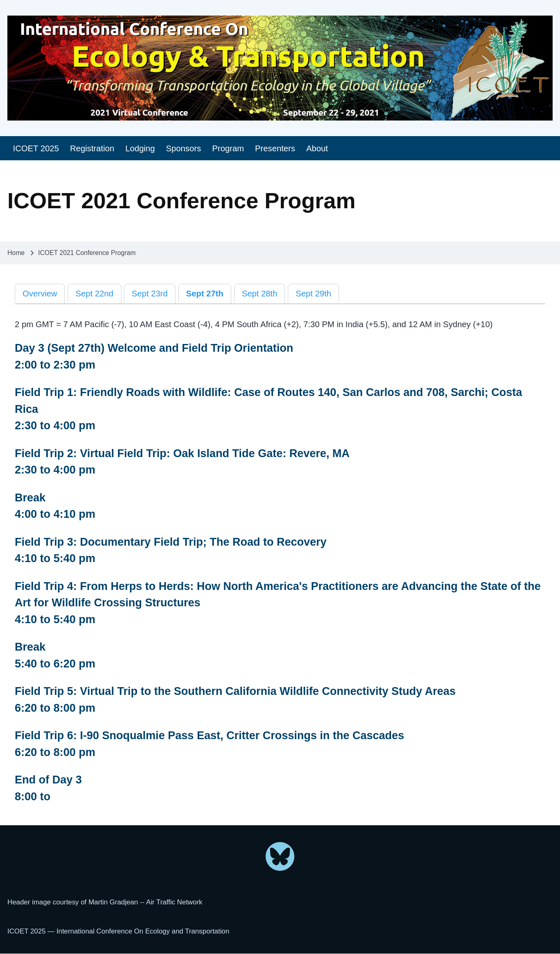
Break (30, 498)
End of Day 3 (48, 780)
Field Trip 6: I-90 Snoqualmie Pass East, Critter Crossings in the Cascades (209, 735)
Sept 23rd (150, 294)
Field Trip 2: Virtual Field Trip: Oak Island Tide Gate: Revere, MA (182, 453)
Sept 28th (260, 294)
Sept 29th (313, 294)
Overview (40, 294)
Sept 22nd (94, 294)
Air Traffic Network (174, 902)
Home (16, 253)
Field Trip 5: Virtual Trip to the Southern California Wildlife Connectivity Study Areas (235, 691)
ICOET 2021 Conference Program (87, 253)
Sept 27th (205, 294)
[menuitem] (36, 148)
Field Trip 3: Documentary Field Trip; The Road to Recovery (171, 542)
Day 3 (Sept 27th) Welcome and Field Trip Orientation (154, 348)
